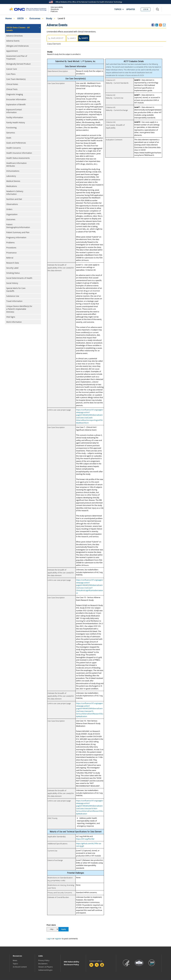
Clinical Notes (12, 84)
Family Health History (16, 122)
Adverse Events (13, 41)
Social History (12, 283)
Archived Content (20, 967)
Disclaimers (43, 964)
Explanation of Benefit (16, 104)
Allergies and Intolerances (18, 46)
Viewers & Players (46, 967)
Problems (10, 242)
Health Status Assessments (18, 158)
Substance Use (13, 296)
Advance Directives (14, 36)
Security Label (12, 268)
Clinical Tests (12, 89)
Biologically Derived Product (18, 64)
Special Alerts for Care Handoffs (16, 290)
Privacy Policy (44, 960)
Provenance (11, 253)
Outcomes (35, 18)
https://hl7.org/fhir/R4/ (85, 839)
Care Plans (11, 74)
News (15, 960)
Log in (146, 9)
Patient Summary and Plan (18, 232)
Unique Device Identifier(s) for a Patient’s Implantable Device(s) (19, 309)
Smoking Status (13, 273)
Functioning (11, 128)
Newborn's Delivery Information (15, 193)
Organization (12, 214)
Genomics (11, 133)
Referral (10, 258)
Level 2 (73, 38)
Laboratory (11, 176)
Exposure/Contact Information (14, 111)
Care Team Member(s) (16, 79)
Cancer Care (12, 69)
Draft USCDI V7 (57, 38)
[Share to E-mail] (160, 25)
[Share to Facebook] (153, 25)
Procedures (11, 248)
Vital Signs (11, 317)
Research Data (13, 263)
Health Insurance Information (19, 153)
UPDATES (131, 9)
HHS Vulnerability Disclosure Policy (71, 963)
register (58, 939)
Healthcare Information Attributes (16, 164)
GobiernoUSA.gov (45, 970)
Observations (12, 204)
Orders (9, 209)
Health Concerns (13, 148)
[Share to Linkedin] (157, 25)
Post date (51, 925)
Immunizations (13, 171)
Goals (9, 138)
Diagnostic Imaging (15, 94)
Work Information (14, 322)
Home (8, 18)
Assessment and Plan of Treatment (17, 57)
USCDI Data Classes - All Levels (18, 29)
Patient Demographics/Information (18, 226)
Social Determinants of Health (19, 278)
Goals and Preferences (16, 143)
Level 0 (85, 38)
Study (49, 18)
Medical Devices (13, 181)
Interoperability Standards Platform (56, 9)
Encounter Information (16, 99)
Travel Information (14, 301)
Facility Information (15, 117)
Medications (12, 186)
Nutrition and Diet (14, 199)
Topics (15, 964)
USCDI (20, 18)
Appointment (12, 51)
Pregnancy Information (16, 237)
